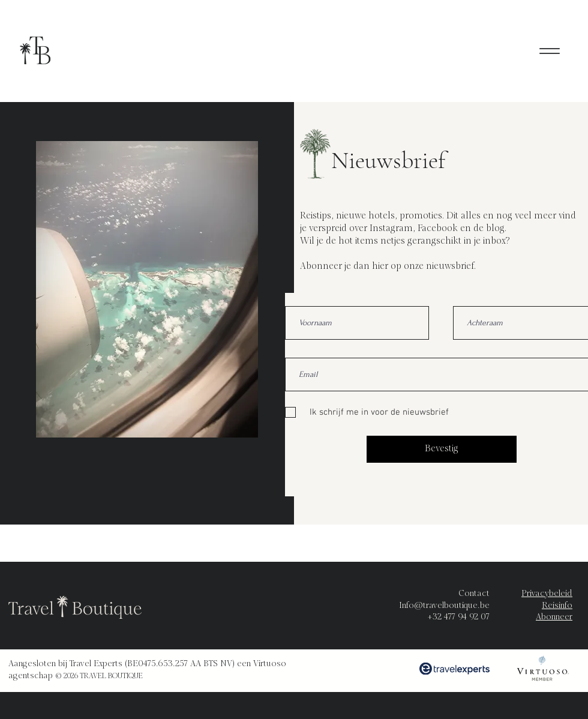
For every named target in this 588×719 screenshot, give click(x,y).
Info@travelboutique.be (444, 606)
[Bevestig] (442, 449)
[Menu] (549, 51)
